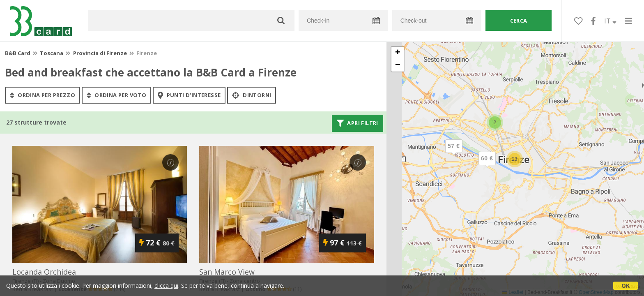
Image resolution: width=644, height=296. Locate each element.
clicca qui (166, 286)
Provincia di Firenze (100, 53)
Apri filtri (358, 123)
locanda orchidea (44, 272)
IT (610, 21)
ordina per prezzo (43, 95)
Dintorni (252, 95)
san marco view (227, 272)
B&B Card (18, 53)
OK (626, 286)
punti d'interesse (189, 95)
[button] (454, 153)
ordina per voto (116, 95)
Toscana (52, 53)
